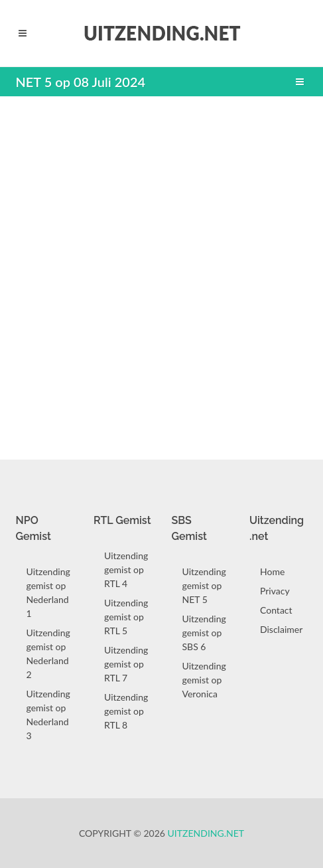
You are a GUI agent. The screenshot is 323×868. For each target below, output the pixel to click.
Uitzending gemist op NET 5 (204, 585)
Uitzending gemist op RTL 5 (126, 617)
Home (272, 571)
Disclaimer (281, 629)
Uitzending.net (206, 833)
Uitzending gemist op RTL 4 (126, 569)
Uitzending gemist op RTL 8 (126, 711)
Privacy (275, 591)
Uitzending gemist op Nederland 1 (48, 592)
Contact (276, 610)
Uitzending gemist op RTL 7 (126, 664)
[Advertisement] (161, 271)
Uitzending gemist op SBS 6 (204, 633)
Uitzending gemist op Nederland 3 (48, 715)
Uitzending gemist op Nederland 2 (48, 653)
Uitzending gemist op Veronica (204, 680)
